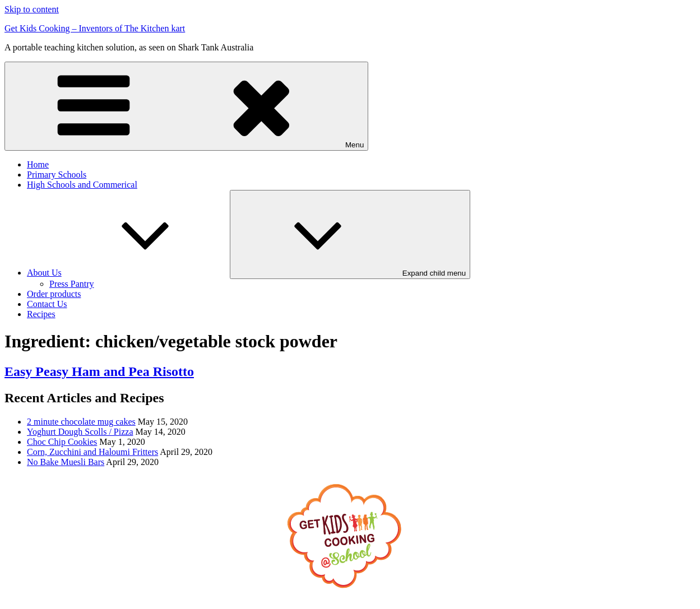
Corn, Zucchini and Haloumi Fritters (92, 452)
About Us (128, 273)
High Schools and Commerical (82, 185)
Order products (54, 294)
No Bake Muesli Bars (66, 462)
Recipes (41, 314)
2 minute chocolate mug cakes (81, 422)
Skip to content (32, 9)
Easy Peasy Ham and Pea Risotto (99, 371)
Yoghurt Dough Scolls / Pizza (80, 432)
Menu (186, 106)
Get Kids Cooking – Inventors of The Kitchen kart (95, 28)
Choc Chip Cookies (62, 442)
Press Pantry (72, 284)
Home (38, 164)
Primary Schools (57, 175)
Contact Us (47, 304)
